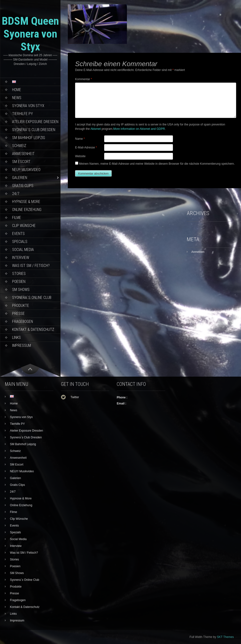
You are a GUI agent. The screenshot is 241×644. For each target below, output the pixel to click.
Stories (19, 274)
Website (80, 156)
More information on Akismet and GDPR (139, 129)
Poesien (19, 282)
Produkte (21, 306)
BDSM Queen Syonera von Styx (30, 34)
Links (16, 338)
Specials (20, 242)
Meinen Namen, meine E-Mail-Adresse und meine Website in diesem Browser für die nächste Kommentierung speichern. (157, 164)
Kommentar (84, 79)
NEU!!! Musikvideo (26, 170)
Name (80, 139)
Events (18, 234)
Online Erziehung (27, 210)
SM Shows (21, 290)
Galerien (20, 178)
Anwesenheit (23, 154)
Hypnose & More (26, 202)
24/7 (16, 194)
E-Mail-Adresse (86, 147)
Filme (17, 218)
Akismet (96, 129)
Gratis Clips (23, 186)
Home (17, 90)
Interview (21, 258)
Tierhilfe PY (23, 114)
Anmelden (198, 252)
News (17, 98)
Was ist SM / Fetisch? (31, 266)
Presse (18, 314)
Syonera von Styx (28, 106)
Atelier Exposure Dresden (35, 122)
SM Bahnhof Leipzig (29, 138)
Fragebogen (23, 322)
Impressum (22, 345)
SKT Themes (225, 637)
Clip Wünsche (24, 226)
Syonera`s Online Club (32, 298)
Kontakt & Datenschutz (33, 330)
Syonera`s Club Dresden (34, 130)
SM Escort (21, 162)
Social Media (23, 250)
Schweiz (19, 146)
